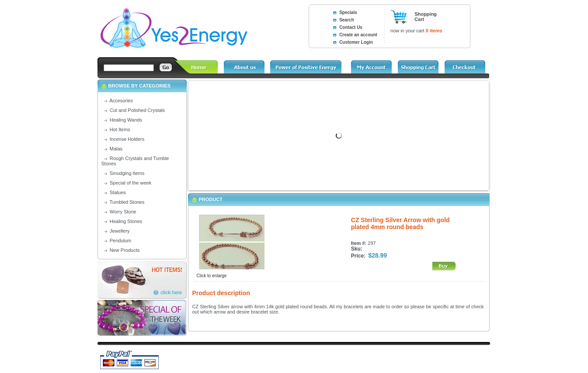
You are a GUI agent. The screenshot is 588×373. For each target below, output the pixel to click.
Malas (116, 149)
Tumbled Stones (127, 202)
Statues (118, 192)
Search (346, 20)
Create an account (358, 35)
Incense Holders (127, 139)
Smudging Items (127, 173)
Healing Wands (126, 120)
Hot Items (120, 129)
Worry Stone (123, 212)
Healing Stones (126, 221)
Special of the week (130, 183)
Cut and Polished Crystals (137, 110)
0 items (434, 31)
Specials (348, 12)
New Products (125, 250)
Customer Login (356, 42)
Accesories (121, 101)
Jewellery (120, 231)
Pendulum (121, 241)
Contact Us (351, 27)
